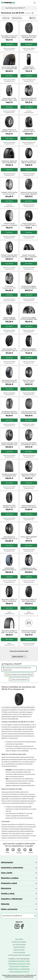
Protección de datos (19, 942)
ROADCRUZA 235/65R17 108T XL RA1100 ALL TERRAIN (29, 131)
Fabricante (17, 18)
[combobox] (21, 8)
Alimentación (7, 862)
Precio (6, 18)
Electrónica (6, 888)
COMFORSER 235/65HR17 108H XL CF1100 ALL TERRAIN (9, 569)
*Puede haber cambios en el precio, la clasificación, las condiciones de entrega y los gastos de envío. (19, 976)
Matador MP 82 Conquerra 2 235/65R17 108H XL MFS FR (9, 225)
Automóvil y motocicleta (12, 868)
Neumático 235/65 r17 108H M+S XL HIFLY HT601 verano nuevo (29, 475)
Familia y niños (8, 894)
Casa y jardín (7, 873)
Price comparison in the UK (19, 972)
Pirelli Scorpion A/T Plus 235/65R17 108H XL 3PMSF (29, 225)
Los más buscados (19, 944)
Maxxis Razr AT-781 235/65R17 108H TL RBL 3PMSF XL (9, 99)
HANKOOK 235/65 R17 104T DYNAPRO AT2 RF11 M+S (9, 162)
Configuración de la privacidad (19, 955)
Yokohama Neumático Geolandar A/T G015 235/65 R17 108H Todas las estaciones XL (29, 37)
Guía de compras (19, 952)
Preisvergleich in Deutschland (19, 969)
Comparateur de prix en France (19, 964)
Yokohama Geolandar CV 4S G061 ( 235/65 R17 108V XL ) (29, 632)
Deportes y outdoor (10, 878)
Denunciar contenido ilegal (19, 651)
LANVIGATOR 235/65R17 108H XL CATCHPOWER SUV (29, 68)
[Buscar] (3, 8)
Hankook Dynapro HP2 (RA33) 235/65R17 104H (9, 444)
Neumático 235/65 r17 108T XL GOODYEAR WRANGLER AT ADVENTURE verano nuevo (29, 162)
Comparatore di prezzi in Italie (19, 961)
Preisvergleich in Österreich (19, 966)
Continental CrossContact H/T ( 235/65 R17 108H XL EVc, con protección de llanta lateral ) (9, 287)
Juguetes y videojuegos (12, 899)
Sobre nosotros (19, 950)
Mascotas (5, 904)
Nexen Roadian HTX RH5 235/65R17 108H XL (9, 350)
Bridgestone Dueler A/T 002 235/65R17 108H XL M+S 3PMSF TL (29, 569)
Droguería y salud (9, 883)
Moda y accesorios (9, 909)
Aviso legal (19, 939)
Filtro (32, 18)
